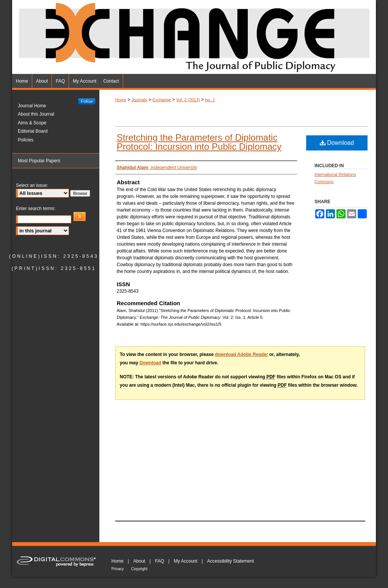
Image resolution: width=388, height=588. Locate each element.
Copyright (139, 569)
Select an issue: (32, 185)
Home (121, 100)
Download (337, 143)
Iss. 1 (210, 100)
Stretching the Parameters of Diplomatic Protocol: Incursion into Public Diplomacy (199, 142)
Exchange (162, 100)
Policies (26, 140)
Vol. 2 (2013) (188, 100)
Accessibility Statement (231, 561)
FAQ (160, 561)
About (139, 561)
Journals (139, 100)
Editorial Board (33, 131)
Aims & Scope (32, 123)
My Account (186, 561)
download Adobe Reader (241, 354)
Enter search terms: (36, 209)
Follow (87, 101)
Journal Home (32, 106)
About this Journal (36, 114)
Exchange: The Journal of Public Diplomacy (194, 37)
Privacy (118, 569)
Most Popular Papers (39, 161)
